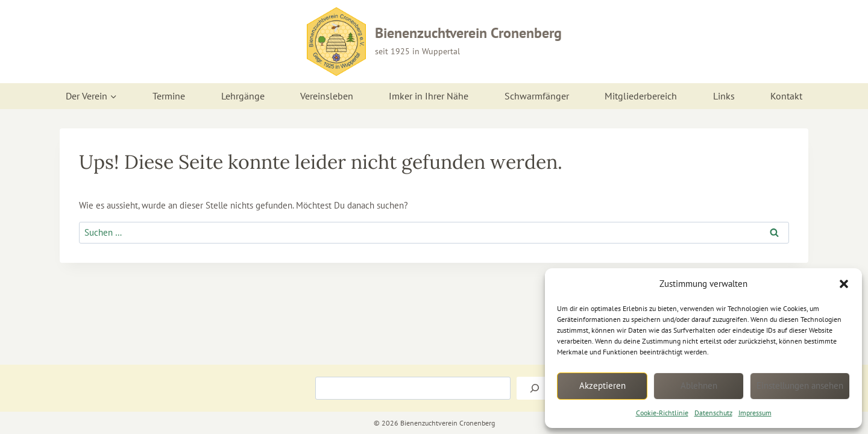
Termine (169, 96)
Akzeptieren (602, 385)
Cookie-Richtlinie (662, 413)
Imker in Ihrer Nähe (429, 96)
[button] (844, 284)
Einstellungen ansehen (800, 385)
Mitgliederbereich (641, 96)
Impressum (755, 413)
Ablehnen (699, 385)
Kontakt (786, 96)
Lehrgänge (243, 96)
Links (724, 96)
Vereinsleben (327, 96)
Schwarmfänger (537, 96)
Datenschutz (713, 413)
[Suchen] (535, 388)
